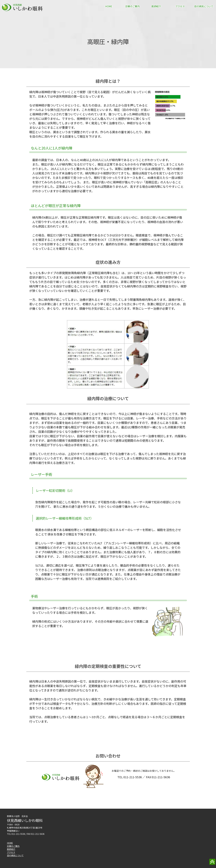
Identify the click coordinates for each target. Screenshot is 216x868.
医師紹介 (156, 6)
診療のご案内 (132, 6)
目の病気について (204, 6)
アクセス (180, 6)
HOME (109, 6)
